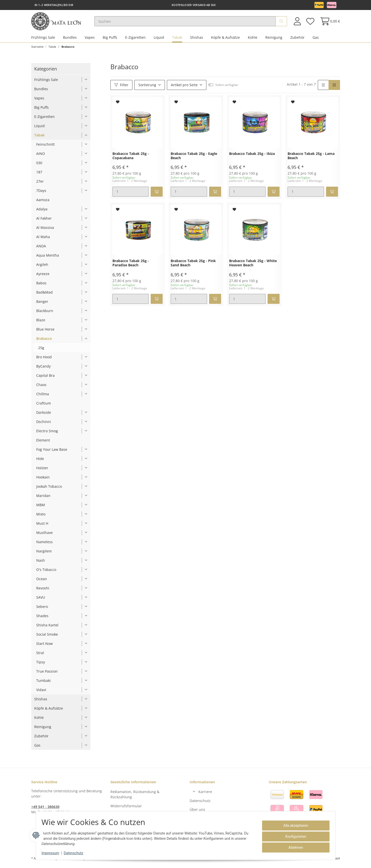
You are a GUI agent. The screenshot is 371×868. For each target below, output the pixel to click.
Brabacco (44, 341)
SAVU (41, 600)
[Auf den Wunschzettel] (118, 104)
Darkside (44, 415)
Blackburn (45, 313)
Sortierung (147, 87)
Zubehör (297, 40)
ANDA (41, 248)
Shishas (197, 40)
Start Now (44, 646)
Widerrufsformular (126, 808)
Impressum (53, 853)
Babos (41, 285)
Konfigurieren (293, 837)
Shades (42, 618)
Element (43, 442)
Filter (121, 87)
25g (41, 350)
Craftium (44, 405)
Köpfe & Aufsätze (225, 40)
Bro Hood (44, 359)
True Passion (47, 673)
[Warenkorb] (328, 22)
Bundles (70, 40)
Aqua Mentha (48, 257)
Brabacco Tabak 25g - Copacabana (131, 158)
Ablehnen (293, 848)
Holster (42, 470)
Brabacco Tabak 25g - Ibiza (252, 156)
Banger (42, 304)
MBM (41, 507)
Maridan (43, 498)
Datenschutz (200, 803)
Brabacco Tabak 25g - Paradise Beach (131, 265)
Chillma (43, 396)
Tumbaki (43, 683)
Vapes (90, 40)
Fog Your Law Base (52, 452)
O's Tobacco (46, 572)
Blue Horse (45, 331)
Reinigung (274, 40)
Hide (40, 461)
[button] (297, 22)
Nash (41, 563)
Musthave (44, 535)
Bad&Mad (44, 294)
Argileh (42, 267)
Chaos (41, 387)
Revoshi (43, 590)
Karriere (205, 794)
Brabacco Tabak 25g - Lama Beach (311, 158)
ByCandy (43, 368)
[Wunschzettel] (310, 22)
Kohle (253, 40)
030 (39, 165)
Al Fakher (44, 220)
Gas (316, 40)
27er (40, 184)
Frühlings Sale (43, 40)
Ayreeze (43, 276)
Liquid (159, 40)
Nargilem (44, 553)
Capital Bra (45, 378)
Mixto (41, 516)
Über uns (197, 812)
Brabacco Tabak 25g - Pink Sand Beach (193, 265)
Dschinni (44, 424)
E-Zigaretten (135, 40)
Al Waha (43, 239)
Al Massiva (45, 230)
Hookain (43, 479)
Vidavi (41, 692)
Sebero (42, 609)
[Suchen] (189, 22)
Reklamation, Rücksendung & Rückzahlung (135, 797)
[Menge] (131, 194)
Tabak (177, 40)
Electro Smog (47, 433)
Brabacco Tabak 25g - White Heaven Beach (253, 265)
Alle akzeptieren (293, 826)
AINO (41, 156)
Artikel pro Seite (184, 87)
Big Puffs (110, 40)
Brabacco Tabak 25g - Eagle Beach (194, 158)
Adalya (42, 211)
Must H (42, 526)
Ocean (42, 581)
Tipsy (41, 664)
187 (39, 174)
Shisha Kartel (47, 627)
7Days (41, 193)
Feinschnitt (45, 147)
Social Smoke (47, 637)
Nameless (44, 544)
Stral (40, 655)
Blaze (41, 322)
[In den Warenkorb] (157, 194)
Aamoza (43, 202)
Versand (93, 861)
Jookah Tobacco (49, 489)
